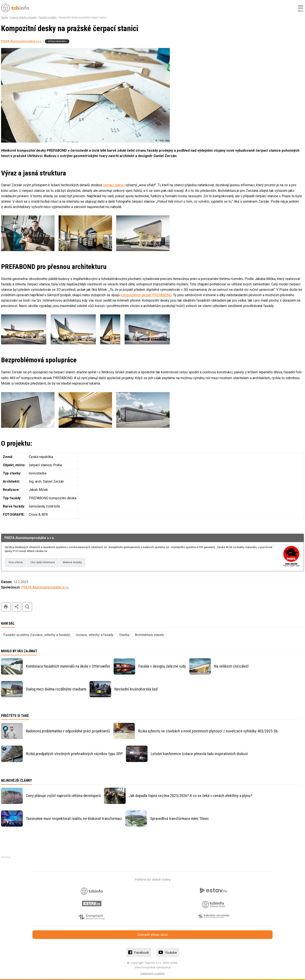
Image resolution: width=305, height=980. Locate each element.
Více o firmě (15, 562)
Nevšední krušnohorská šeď (136, 689)
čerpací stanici (114, 185)
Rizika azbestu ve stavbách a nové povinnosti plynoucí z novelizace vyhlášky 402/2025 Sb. (208, 731)
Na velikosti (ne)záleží (231, 666)
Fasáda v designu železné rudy (162, 666)
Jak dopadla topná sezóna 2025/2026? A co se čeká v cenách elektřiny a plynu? (191, 796)
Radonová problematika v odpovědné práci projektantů (68, 731)
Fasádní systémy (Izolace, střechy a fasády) (37, 635)
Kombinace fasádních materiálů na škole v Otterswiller (68, 666)
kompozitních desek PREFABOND (146, 295)
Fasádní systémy (48, 17)
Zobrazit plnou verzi (152, 935)
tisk (6, 607)
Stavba (5, 17)
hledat (27, 607)
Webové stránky (72, 562)
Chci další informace (43, 562)
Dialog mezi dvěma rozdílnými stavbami (56, 689)
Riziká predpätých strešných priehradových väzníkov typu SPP (74, 754)
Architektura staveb (149, 635)
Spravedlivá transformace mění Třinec (180, 819)
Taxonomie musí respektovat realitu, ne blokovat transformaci (74, 819)
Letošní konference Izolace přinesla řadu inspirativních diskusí (199, 754)
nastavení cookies (152, 973)
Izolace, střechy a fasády (23, 17)
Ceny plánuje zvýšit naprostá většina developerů (63, 796)
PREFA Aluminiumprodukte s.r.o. (22, 41)
